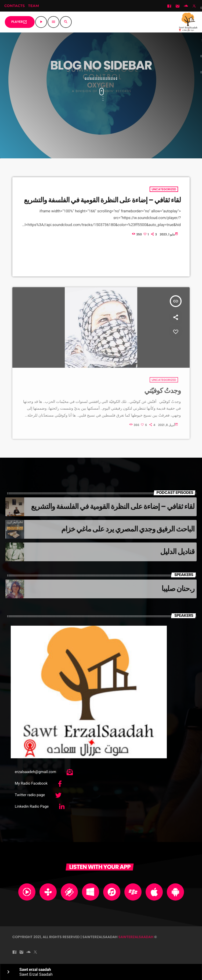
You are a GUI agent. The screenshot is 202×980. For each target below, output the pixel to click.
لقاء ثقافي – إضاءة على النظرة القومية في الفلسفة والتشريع (102, 200)
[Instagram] (178, 6)
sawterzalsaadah (136, 937)
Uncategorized (164, 189)
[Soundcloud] (186, 6)
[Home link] (188, 22)
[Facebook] (169, 6)
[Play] (41, 22)
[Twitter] (194, 6)
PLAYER (19, 22)
